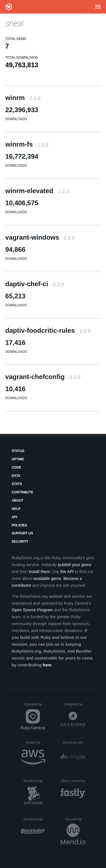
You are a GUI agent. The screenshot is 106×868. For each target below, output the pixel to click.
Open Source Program (32, 610)
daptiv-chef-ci (34, 284)
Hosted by (35, 743)
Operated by (35, 706)
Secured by (75, 819)
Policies (19, 525)
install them (39, 571)
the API (67, 571)
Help (16, 509)
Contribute (22, 492)
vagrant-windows (40, 237)
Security (20, 542)
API (14, 517)
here (47, 665)
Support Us (22, 533)
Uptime (18, 459)
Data (16, 476)
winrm (23, 98)
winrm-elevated (37, 191)
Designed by (75, 704)
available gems (48, 578)
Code (16, 467)
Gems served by (73, 781)
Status (18, 451)
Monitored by (34, 781)
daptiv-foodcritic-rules (48, 330)
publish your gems (75, 565)
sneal (15, 23)
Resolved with (74, 743)
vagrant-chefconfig (43, 377)
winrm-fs (27, 144)
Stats (17, 484)
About (17, 501)
